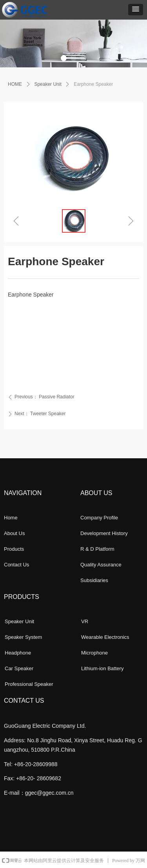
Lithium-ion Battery (102, 668)
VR (85, 621)
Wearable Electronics (105, 637)
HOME (15, 84)
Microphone (94, 653)
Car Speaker (19, 668)
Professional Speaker (29, 684)
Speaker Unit (48, 84)
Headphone (18, 653)
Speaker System (23, 637)
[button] (136, 10)
